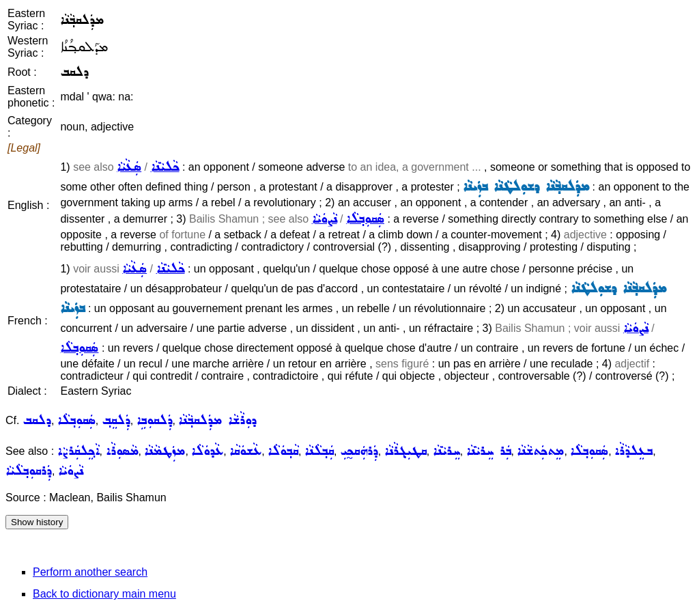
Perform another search (90, 572)
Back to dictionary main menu (104, 594)
